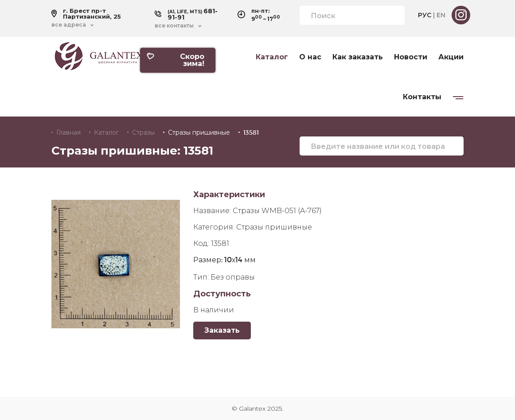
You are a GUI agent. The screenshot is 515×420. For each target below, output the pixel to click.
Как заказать (358, 57)
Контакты (422, 97)
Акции (451, 57)
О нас (310, 57)
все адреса (69, 25)
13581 (251, 132)
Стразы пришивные (199, 132)
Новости (411, 57)
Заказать (222, 330)
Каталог (272, 57)
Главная (68, 132)
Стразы (143, 132)
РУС (425, 15)
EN (441, 15)
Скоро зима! (175, 60)
